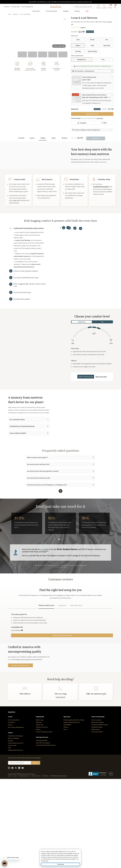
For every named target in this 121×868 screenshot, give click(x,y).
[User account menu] (98, 7)
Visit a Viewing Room (27, 7)
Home (10, 14)
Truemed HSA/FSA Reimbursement (46, 832)
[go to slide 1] (12, 54)
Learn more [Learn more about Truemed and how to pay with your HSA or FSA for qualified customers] (100, 118)
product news (30, 844)
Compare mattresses (42, 813)
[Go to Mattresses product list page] (36, 11)
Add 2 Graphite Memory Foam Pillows (94, 95)
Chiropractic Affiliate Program (100, 811)
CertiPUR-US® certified (100, 222)
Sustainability (67, 811)
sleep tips (38, 844)
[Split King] (107, 45)
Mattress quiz (40, 806)
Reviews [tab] (16, 634)
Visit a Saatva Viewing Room (16, 814)
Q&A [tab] (23, 634)
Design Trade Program (98, 809)
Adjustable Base (76, 659)
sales (24, 844)
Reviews (38, 816)
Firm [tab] (102, 357)
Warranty (11, 827)
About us (66, 813)
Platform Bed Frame (46, 659)
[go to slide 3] (32, 54)
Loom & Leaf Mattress (25, 14)
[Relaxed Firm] (81, 59)
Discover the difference (20, 737)
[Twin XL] (92, 40)
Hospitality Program (97, 813)
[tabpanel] (29, 285)
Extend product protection (16, 829)
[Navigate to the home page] (56, 7)
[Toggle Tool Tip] (73, 684)
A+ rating (44, 597)
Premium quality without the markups (74, 806)
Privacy (15, 862)
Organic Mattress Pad (89, 77)
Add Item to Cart (92, 114)
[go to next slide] (112, 571)
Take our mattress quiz (86, 412)
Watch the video (101, 412)
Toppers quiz (40, 811)
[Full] (107, 40)
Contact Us (7, 7)
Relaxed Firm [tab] (82, 357)
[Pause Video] (12, 398)
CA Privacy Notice (35, 862)
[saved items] (110, 7)
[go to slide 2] (22, 54)
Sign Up (36, 849)
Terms (10, 862)
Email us (10, 811)
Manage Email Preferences (16, 837)
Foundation (62, 659)
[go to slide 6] (63, 54)
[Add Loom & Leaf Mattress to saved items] (65, 19)
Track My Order (16, 7)
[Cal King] (78, 51)
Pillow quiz (39, 809)
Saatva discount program (43, 829)
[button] (92, 130)
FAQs (10, 834)
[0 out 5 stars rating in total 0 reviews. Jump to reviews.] (78, 28)
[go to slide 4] (43, 54)
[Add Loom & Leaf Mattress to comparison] (82, 123)
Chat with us (11, 809)
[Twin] (78, 40)
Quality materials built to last (72, 809)
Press (65, 816)
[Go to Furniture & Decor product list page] (52, 11)
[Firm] (103, 59)
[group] (38, 33)
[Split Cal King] (92, 51)
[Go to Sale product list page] (87, 11)
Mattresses (15, 14)
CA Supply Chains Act (24, 862)
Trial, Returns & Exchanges (15, 822)
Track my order (12, 832)
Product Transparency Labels (44, 818)
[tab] (29, 282)
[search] (85, 7)
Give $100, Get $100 (97, 818)
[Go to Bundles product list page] (77, 11)
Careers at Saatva (96, 806)
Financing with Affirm (42, 827)
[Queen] (78, 45)
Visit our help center (14, 806)
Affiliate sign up (96, 816)
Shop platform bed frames (87, 689)
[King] (92, 45)
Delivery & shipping (13, 825)
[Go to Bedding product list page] (66, 11)
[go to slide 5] (53, 54)
